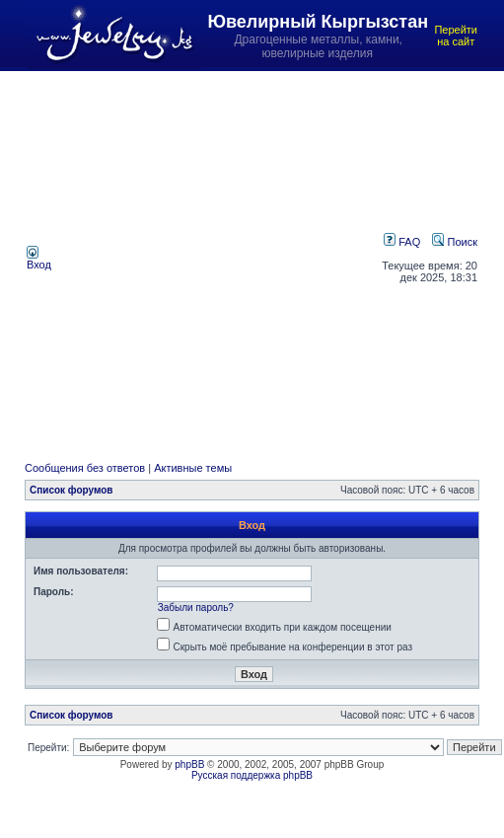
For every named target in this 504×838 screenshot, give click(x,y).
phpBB (189, 764)
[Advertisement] (185, 258)
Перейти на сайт (456, 36)
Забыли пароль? (196, 608)
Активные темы (193, 468)
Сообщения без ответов (85, 468)
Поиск (455, 242)
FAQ (402, 242)
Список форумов (72, 490)
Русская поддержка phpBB (252, 775)
